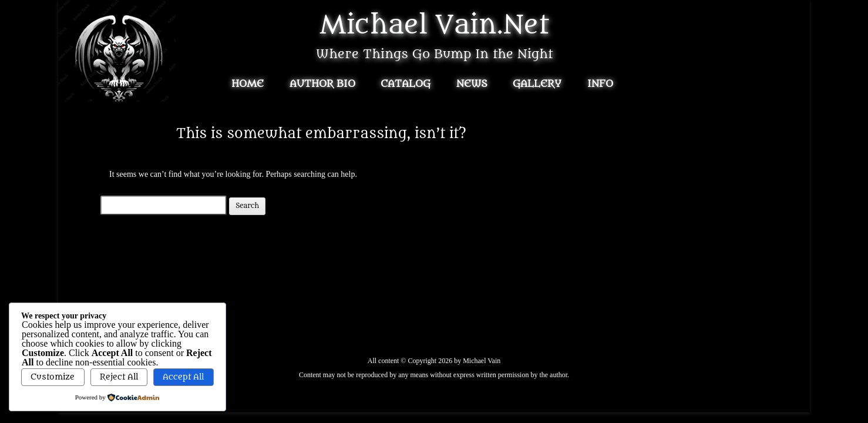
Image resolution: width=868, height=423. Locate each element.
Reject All (119, 377)
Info (600, 84)
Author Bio (322, 84)
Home (248, 84)
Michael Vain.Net (434, 25)
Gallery (537, 84)
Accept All (183, 377)
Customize (53, 377)
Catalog (406, 84)
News (472, 84)
